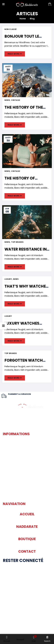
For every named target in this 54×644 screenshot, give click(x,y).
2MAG (4, 630)
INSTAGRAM (27, 597)
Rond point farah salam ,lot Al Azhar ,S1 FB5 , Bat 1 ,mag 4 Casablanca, (27, 455)
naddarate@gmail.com (27, 496)
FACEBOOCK (27, 578)
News (7, 100)
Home (23, 19)
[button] (50, 4)
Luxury (8, 279)
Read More (15, 54)
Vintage (16, 100)
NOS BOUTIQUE (27, 616)
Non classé (11, 29)
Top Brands (17, 242)
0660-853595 (27, 477)
